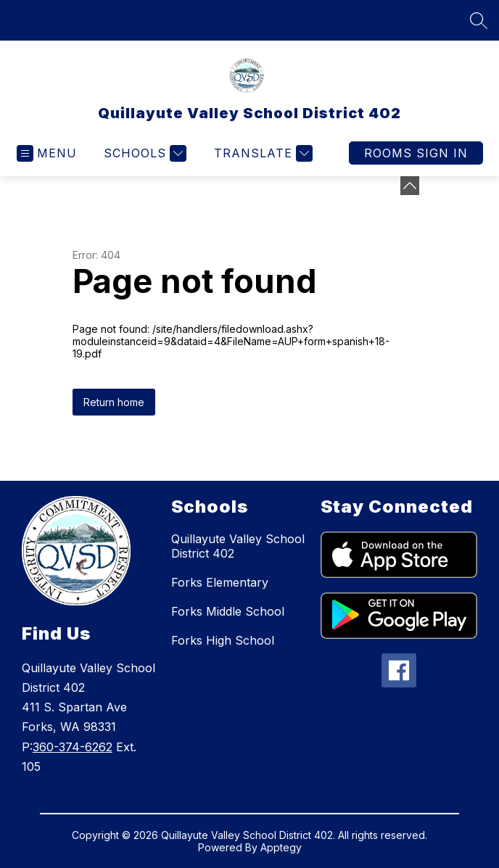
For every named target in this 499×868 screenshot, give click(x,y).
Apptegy (281, 847)
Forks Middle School (228, 611)
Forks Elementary (220, 582)
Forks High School (223, 640)
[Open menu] (47, 153)
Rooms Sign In (416, 153)
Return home (114, 402)
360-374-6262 (73, 747)
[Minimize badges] (410, 186)
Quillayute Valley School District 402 (238, 546)
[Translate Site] (261, 153)
